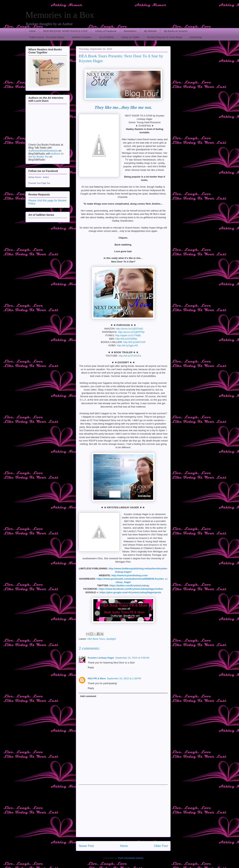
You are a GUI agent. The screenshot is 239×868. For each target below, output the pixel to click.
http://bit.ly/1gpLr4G (127, 345)
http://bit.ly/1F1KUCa (130, 356)
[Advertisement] (123, 811)
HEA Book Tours (96, 639)
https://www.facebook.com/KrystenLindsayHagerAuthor (131, 589)
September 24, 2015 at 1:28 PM (124, 678)
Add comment (88, 696)
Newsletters (130, 31)
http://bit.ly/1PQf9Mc (126, 339)
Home (33, 31)
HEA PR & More (97, 678)
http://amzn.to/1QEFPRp (131, 332)
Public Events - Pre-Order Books (47, 37)
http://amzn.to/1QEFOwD (129, 329)
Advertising (196, 37)
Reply (91, 667)
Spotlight (111, 639)
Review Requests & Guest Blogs (165, 37)
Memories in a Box (60, 15)
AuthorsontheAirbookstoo (43, 151)
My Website (150, 31)
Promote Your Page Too (39, 183)
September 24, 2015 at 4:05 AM (132, 658)
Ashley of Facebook (106, 31)
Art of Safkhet (106, 37)
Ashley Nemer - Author (39, 177)
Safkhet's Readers (82, 37)
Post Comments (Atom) (131, 858)
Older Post (161, 846)
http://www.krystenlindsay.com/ (130, 575)
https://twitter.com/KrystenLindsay (129, 585)
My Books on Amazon (176, 31)
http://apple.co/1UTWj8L (128, 335)
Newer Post (86, 846)
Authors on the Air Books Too (46, 155)
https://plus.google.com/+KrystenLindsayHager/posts (130, 592)
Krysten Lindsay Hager (101, 658)
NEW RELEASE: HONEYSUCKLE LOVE (65, 31)
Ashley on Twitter (130, 37)
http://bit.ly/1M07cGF (134, 342)
